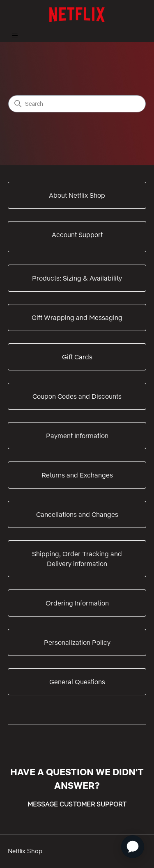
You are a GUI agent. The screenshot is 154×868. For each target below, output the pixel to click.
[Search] (77, 104)
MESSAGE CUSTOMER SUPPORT (77, 804)
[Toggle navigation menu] (15, 36)
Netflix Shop (25, 851)
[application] (133, 847)
